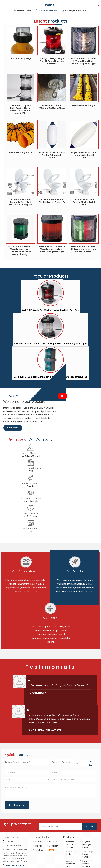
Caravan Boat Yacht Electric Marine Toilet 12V (52, 201)
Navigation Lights (70, 853)
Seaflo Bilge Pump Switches (88, 854)
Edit (91, 764)
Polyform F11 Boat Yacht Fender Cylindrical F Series (52, 155)
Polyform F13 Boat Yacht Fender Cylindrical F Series (84, 155)
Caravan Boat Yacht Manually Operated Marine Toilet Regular (21, 202)
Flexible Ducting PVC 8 (21, 153)
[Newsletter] (61, 826)
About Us (53, 842)
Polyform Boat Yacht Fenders (71, 845)
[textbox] (81, 763)
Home (38, 842)
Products (39, 846)
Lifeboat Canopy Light (21, 58)
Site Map (39, 850)
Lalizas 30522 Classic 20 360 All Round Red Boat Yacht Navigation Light (52, 249)
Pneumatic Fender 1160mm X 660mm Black (52, 107)
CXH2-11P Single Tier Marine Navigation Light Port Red (51, 310)
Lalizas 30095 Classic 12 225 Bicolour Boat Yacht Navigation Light (84, 249)
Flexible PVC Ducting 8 (84, 106)
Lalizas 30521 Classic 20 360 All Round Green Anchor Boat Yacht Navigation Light (21, 250)
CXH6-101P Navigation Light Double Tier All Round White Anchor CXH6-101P (21, 109)
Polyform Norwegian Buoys (87, 845)
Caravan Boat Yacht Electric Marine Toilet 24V (84, 202)
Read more (13, 428)
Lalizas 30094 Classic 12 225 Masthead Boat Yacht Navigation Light (84, 61)
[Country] (27, 780)
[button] (49, 11)
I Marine (49, 5)
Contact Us (54, 846)
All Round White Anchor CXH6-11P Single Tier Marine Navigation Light (50, 344)
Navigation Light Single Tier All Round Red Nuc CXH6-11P (52, 61)
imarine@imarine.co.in (75, 11)
